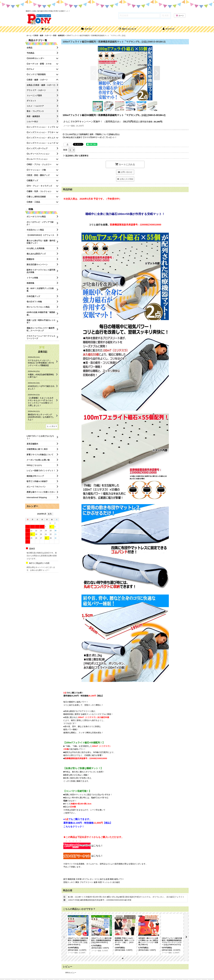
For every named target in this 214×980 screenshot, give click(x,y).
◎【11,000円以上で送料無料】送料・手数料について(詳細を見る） (92, 134)
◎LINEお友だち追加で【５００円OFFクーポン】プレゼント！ (90, 137)
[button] (127, 29)
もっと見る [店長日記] (52, 426)
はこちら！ (83, 846)
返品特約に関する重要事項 (76, 156)
